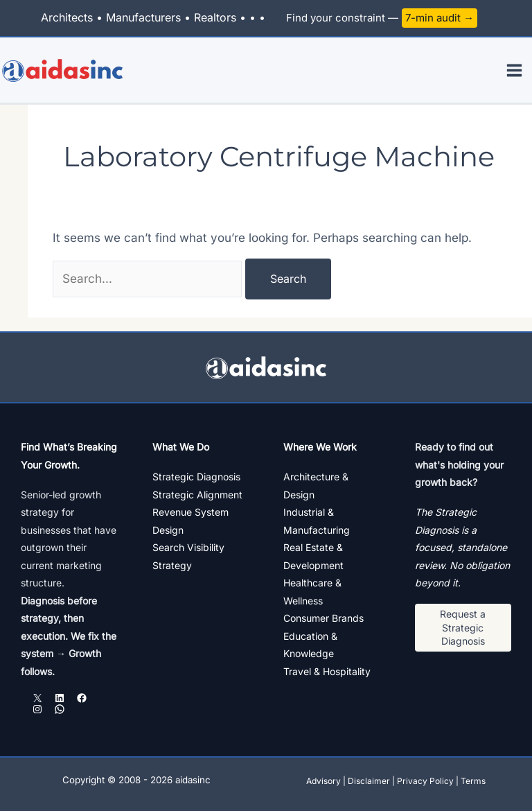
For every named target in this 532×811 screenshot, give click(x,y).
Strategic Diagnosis (196, 477)
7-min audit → (440, 18)
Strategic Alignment (197, 495)
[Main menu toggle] (515, 70)
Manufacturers (143, 17)
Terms (473, 781)
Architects (67, 17)
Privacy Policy (425, 781)
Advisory (323, 781)
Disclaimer (369, 781)
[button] (463, 628)
